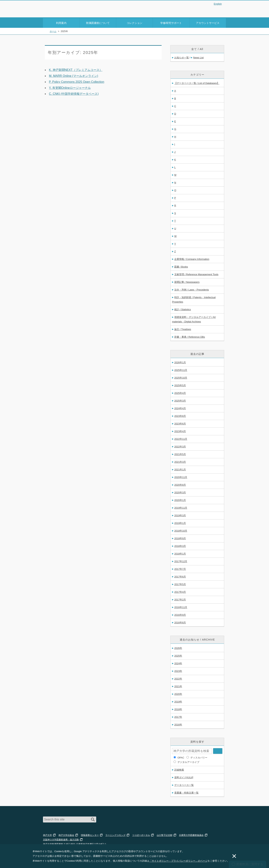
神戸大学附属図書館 (65, 8)
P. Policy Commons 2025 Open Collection (77, 81)
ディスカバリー (199, 757)
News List (198, 57)
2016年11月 (181, 606)
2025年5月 (180, 385)
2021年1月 (180, 469)
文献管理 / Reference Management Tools (196, 274)
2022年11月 (181, 438)
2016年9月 (180, 614)
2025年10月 (181, 377)
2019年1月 (180, 522)
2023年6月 (180, 423)
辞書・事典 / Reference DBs (190, 336)
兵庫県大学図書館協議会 (191, 834)
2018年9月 (180, 538)
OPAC (181, 757)
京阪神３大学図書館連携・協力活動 (61, 839)
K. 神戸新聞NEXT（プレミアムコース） (76, 69)
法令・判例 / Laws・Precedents (192, 289)
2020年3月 (180, 492)
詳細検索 (179, 769)
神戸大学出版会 (66, 834)
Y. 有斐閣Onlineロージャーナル (70, 87)
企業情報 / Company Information (192, 258)
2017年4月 (180, 591)
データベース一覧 (184, 784)
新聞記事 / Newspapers (187, 281)
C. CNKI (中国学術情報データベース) (74, 93)
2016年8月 (180, 622)
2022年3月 (180, 446)
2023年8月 (180, 415)
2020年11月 (181, 476)
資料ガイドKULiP (184, 777)
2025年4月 (180, 392)
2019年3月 (180, 515)
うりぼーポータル (141, 834)
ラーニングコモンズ (115, 834)
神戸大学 (47, 834)
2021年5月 (180, 453)
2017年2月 (180, 599)
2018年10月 (181, 530)
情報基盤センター (90, 834)
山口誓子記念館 (165, 834)
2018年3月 (180, 545)
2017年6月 (180, 576)
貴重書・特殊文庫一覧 (186, 792)
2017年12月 (181, 561)
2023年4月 (180, 431)
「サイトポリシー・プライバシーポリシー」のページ (178, 861)
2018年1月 (180, 553)
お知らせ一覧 (182, 57)
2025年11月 (181, 369)
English (218, 4)
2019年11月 (181, 507)
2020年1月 (180, 499)
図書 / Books (181, 266)
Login (219, 10)
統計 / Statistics (183, 309)
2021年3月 (180, 461)
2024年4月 (180, 408)
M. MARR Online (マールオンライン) (74, 75)
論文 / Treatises (183, 328)
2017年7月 (180, 568)
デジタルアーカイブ (188, 761)
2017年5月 (180, 584)
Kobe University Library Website (60, 13)
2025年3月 (180, 400)
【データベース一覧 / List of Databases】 (197, 82)
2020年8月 (180, 484)
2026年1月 (180, 362)
